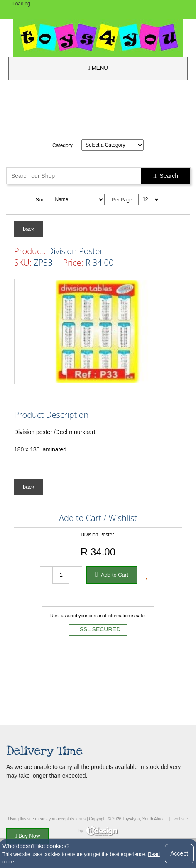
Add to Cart (112, 574)
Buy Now (27, 836)
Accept (179, 853)
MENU (98, 68)
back (28, 229)
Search (166, 176)
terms (80, 819)
